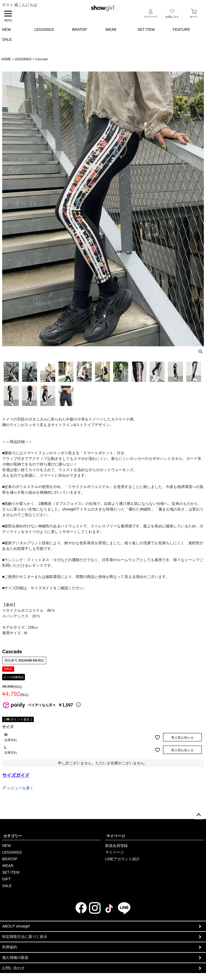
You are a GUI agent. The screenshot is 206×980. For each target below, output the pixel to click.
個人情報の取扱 (15, 958)
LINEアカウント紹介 (122, 859)
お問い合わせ (13, 968)
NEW (7, 29)
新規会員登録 (116, 846)
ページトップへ (198, 815)
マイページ (116, 836)
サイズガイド (16, 775)
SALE (7, 39)
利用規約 (10, 947)
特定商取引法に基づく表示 (25, 937)
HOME (6, 59)
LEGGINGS (44, 29)
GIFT (6, 879)
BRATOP (80, 29)
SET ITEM (146, 29)
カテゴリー (13, 836)
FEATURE (181, 29)
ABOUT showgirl (16, 926)
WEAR (111, 29)
